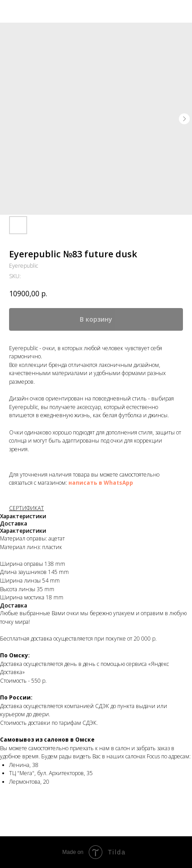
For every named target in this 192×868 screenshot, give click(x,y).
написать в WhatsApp (101, 483)
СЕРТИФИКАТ (26, 508)
